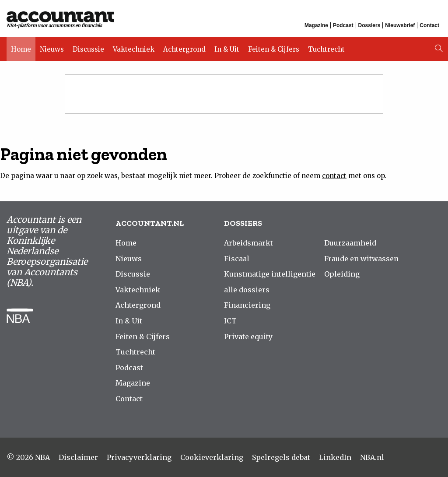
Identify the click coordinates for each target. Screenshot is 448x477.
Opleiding (342, 274)
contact (334, 176)
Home (21, 49)
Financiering (247, 305)
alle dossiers (247, 290)
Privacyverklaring (139, 457)
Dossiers (369, 25)
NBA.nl (372, 457)
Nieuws (52, 49)
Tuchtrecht (326, 49)
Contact (429, 25)
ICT (230, 321)
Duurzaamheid (350, 243)
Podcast (343, 25)
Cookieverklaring (212, 457)
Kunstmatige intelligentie (270, 274)
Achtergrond (184, 49)
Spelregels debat (281, 457)
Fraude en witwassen (361, 259)
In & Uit (227, 49)
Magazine (316, 25)
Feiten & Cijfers (274, 49)
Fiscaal (237, 259)
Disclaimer (78, 457)
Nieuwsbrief (400, 25)
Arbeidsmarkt (248, 243)
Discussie (88, 49)
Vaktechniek (134, 49)
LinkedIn (335, 457)
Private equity (248, 337)
